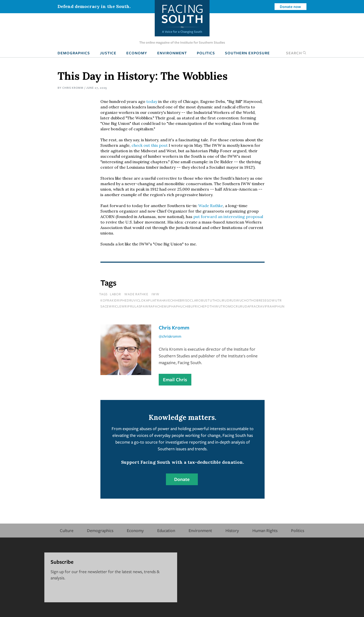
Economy (137, 53)
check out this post (150, 145)
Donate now (290, 6)
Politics (206, 53)
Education (166, 530)
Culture (67, 530)
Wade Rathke (211, 206)
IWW (155, 294)
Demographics (74, 53)
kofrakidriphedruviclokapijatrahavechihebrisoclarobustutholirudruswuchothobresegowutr (191, 300)
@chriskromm (170, 336)
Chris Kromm (73, 88)
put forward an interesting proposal (228, 217)
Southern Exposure (247, 53)
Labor (115, 294)
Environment (172, 53)
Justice (108, 53)
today (152, 101)
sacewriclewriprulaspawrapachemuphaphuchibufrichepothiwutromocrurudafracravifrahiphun (192, 306)
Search (296, 53)
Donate (182, 479)
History (232, 530)
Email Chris (175, 380)
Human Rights (265, 530)
